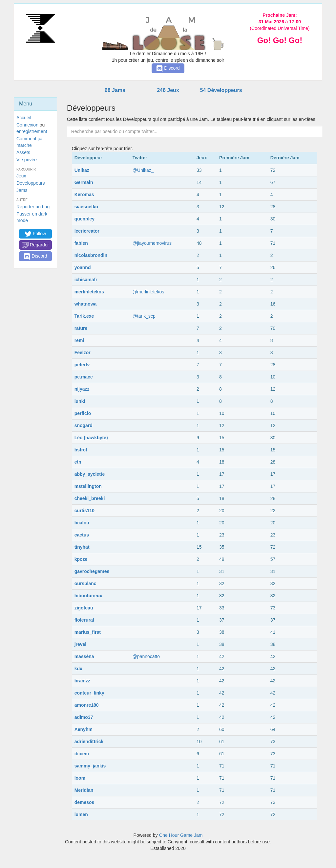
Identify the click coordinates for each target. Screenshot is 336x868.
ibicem (82, 754)
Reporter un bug (33, 207)
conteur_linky (89, 693)
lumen (81, 814)
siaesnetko (86, 207)
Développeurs (31, 183)
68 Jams (115, 90)
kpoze (81, 559)
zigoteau (84, 608)
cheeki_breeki (90, 498)
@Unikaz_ (143, 170)
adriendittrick (89, 742)
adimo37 (84, 717)
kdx (78, 669)
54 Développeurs (221, 90)
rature (81, 328)
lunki (80, 401)
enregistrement (32, 131)
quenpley (84, 219)
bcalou (82, 523)
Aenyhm (84, 729)
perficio (83, 413)
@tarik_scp (144, 316)
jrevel (81, 644)
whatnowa (86, 304)
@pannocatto (146, 656)
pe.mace (84, 377)
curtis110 (84, 511)
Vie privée (27, 160)
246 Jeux (168, 90)
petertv (82, 365)
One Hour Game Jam (181, 835)
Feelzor (83, 353)
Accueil (24, 118)
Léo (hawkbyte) (91, 438)
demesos (84, 802)
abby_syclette (90, 474)
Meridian (84, 790)
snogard (84, 425)
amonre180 (87, 705)
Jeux (21, 176)
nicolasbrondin (91, 255)
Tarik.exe (84, 316)
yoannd (83, 267)
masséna (84, 656)
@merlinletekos (148, 292)
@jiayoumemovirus (152, 243)
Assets (23, 152)
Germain (84, 182)
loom (80, 778)
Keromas (84, 194)
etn (78, 462)
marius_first (88, 632)
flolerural (84, 620)
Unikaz (82, 170)
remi (79, 340)
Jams (22, 190)
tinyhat (82, 547)
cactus (82, 535)
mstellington (88, 486)
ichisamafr (86, 280)
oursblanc (85, 583)
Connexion (27, 125)
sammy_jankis (90, 766)
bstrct (81, 450)
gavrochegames (92, 571)
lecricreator (87, 231)
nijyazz (82, 389)
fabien (81, 243)
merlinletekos (89, 292)
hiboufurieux (88, 596)
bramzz (82, 681)
